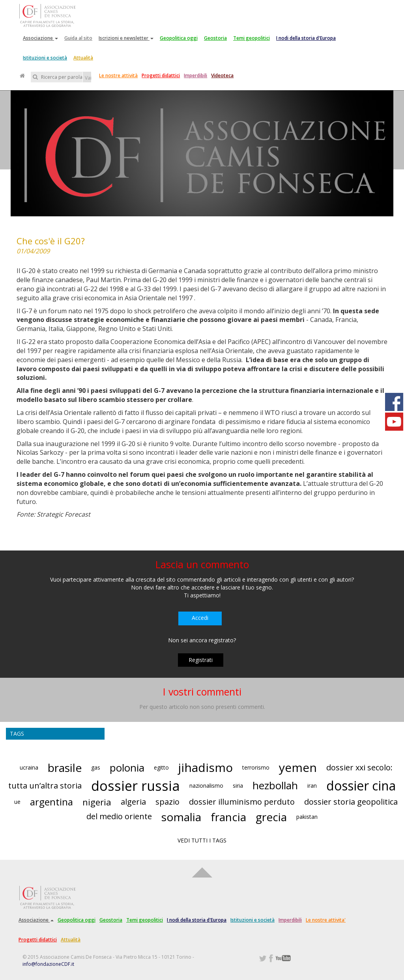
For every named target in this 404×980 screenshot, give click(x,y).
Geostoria (215, 38)
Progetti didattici (161, 75)
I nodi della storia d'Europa (306, 38)
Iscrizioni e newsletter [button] (126, 38)
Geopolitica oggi (179, 38)
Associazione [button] (40, 38)
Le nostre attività (118, 75)
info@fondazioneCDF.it (48, 964)
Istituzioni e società (45, 58)
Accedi (200, 618)
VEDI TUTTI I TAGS (202, 840)
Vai (88, 78)
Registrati (201, 660)
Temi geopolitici (252, 38)
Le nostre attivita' (326, 920)
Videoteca (222, 75)
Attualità (83, 58)
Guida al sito (78, 38)
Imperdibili (195, 75)
